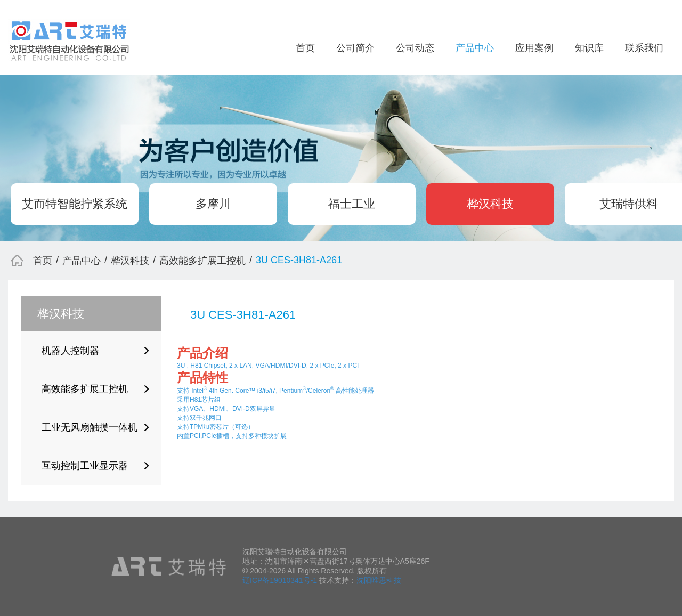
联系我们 (644, 48)
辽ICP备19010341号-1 (280, 580)
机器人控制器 (96, 351)
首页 (305, 48)
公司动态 (415, 48)
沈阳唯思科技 (379, 580)
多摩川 (213, 204)
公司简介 (355, 48)
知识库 (589, 48)
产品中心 (475, 48)
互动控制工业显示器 (96, 466)
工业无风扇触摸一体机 (96, 427)
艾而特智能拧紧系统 (75, 204)
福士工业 (352, 204)
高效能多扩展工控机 (202, 261)
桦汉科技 (490, 204)
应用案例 (534, 48)
